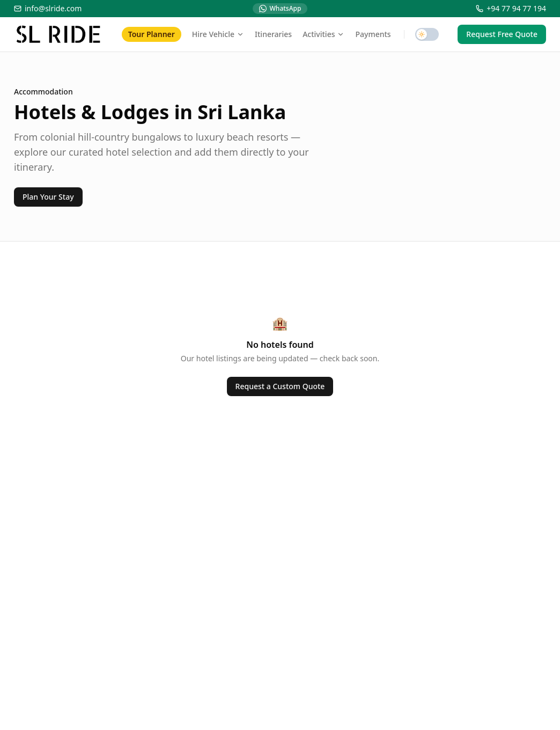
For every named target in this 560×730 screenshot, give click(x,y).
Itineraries (273, 34)
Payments (373, 34)
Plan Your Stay (48, 197)
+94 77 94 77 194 (511, 8)
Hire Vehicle (218, 34)
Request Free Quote (502, 34)
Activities (323, 34)
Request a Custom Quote (280, 386)
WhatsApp (280, 8)
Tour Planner (152, 34)
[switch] (427, 34)
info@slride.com (48, 8)
